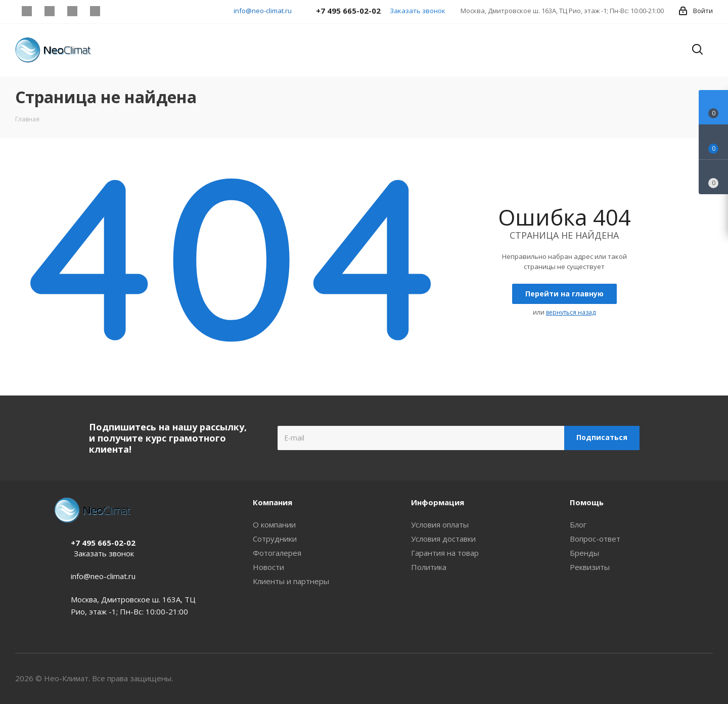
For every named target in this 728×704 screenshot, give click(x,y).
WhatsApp (95, 11)
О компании (274, 524)
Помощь (587, 502)
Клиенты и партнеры (291, 581)
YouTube (72, 11)
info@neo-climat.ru (263, 11)
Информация (438, 502)
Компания (272, 502)
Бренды (584, 553)
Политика (429, 567)
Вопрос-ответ (595, 539)
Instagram (27, 11)
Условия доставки (443, 539)
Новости (268, 567)
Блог (578, 524)
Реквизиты (590, 567)
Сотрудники (275, 539)
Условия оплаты (440, 524)
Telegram (49, 11)
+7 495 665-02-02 (103, 543)
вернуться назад (571, 312)
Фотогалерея (277, 553)
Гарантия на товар (445, 553)
